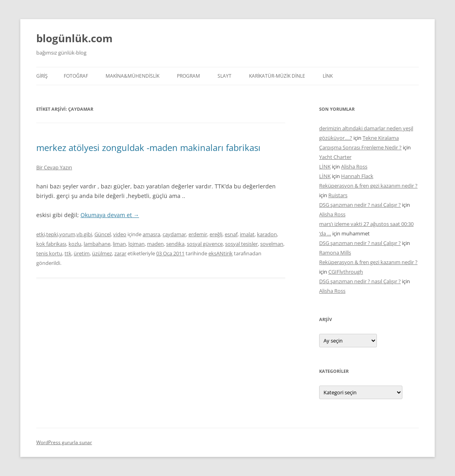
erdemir (198, 234)
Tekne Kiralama (381, 138)
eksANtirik (221, 253)
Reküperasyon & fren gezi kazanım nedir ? (368, 186)
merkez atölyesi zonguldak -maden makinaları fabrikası (148, 147)
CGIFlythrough (346, 272)
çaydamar (174, 234)
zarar (120, 253)
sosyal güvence (205, 244)
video (120, 234)
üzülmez (102, 253)
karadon (267, 234)
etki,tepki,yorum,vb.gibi (64, 234)
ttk (68, 253)
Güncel (103, 234)
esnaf (231, 234)
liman (119, 244)
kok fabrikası (51, 244)
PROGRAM (188, 76)
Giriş (42, 76)
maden (155, 244)
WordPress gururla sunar (64, 442)
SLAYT (225, 76)
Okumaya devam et (110, 215)
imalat (247, 234)
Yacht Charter (335, 157)
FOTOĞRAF (76, 76)
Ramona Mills (335, 253)
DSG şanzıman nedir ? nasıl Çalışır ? (360, 205)
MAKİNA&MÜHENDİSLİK (132, 76)
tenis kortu (49, 253)
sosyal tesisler (241, 244)
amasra (151, 234)
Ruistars (338, 195)
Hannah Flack (357, 176)
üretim (82, 253)
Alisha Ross (354, 167)
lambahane (97, 244)
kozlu (75, 244)
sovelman (272, 244)
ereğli (216, 234)
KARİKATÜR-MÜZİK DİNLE (277, 76)
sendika (175, 244)
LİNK (328, 76)
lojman (136, 244)
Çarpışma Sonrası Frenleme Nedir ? (360, 147)
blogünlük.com (75, 38)
